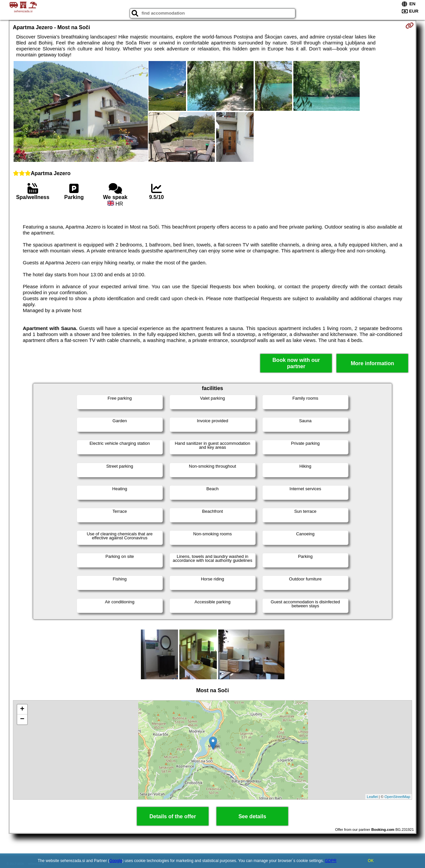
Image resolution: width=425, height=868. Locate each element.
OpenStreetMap (397, 797)
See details (252, 816)
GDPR (331, 861)
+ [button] (22, 709)
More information (372, 363)
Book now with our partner (296, 363)
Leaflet (372, 797)
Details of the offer (173, 816)
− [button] (22, 719)
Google (116, 861)
